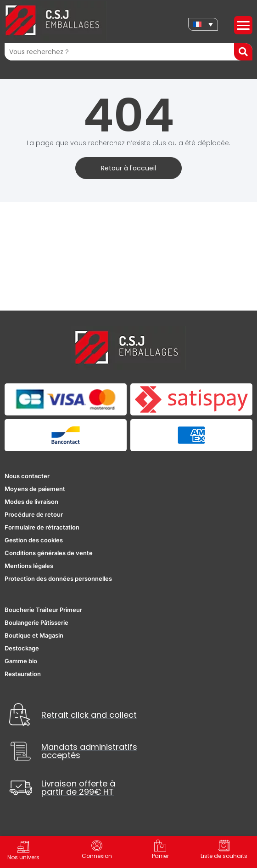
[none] (203, 24)
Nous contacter (27, 476)
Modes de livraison (31, 502)
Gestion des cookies (34, 540)
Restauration (23, 674)
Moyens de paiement (35, 489)
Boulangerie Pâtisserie (36, 622)
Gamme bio (21, 661)
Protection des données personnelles (58, 579)
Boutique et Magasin (34, 635)
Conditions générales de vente (49, 553)
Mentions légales (29, 566)
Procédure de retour (34, 514)
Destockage (22, 648)
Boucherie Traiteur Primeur (43, 610)
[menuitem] (203, 24)
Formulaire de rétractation (42, 527)
